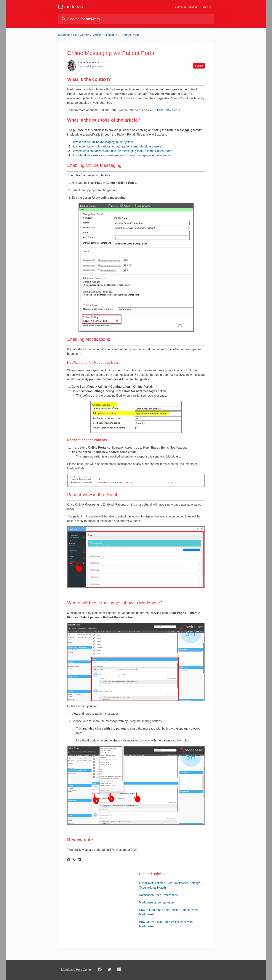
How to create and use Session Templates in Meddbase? (168, 912)
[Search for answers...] (136, 19)
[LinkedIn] (79, 860)
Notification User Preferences (158, 895)
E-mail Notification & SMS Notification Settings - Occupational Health (171, 885)
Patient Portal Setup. (167, 110)
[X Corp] (74, 860)
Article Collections (105, 35)
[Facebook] (69, 860)
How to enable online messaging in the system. (103, 142)
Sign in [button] (207, 7)
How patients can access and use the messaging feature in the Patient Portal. (123, 151)
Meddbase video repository (157, 902)
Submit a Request (186, 7)
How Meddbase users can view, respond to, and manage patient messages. (122, 155)
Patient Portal (131, 35)
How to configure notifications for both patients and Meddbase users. (117, 146)
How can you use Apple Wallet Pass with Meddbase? (166, 924)
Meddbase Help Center (74, 35)
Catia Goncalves (89, 62)
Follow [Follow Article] (199, 66)
